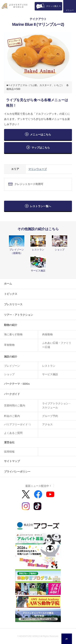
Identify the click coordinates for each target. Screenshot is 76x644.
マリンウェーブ (38, 169)
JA (67, 639)
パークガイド (12, 394)
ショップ (9, 374)
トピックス (11, 294)
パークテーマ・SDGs (17, 384)
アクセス (47, 424)
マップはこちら (42, 148)
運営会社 (9, 442)
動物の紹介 (11, 325)
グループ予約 (50, 416)
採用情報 (9, 452)
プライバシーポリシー (17, 472)
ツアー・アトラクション (19, 315)
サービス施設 (50, 374)
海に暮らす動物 (13, 334)
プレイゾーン (12, 366)
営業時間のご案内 (15, 406)
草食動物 (9, 345)
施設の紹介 (11, 357)
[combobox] (67, 639)
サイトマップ (12, 461)
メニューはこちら (41, 135)
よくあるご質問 (13, 433)
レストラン (49, 366)
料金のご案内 (12, 416)
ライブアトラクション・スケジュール (57, 406)
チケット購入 (52, 6)
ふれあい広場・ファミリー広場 (57, 345)
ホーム (8, 284)
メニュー (70, 10)
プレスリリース (13, 304)
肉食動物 (47, 334)
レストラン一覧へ (41, 206)
